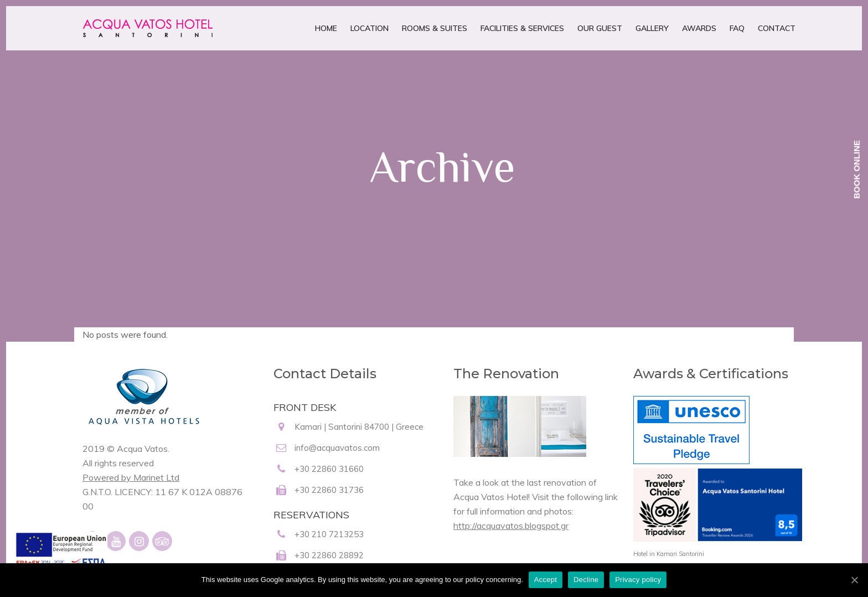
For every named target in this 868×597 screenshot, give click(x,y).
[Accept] (854, 580)
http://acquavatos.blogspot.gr (511, 526)
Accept (546, 580)
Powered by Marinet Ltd (131, 477)
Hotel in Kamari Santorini (669, 554)
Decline (586, 580)
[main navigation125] (61, 557)
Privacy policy (638, 580)
